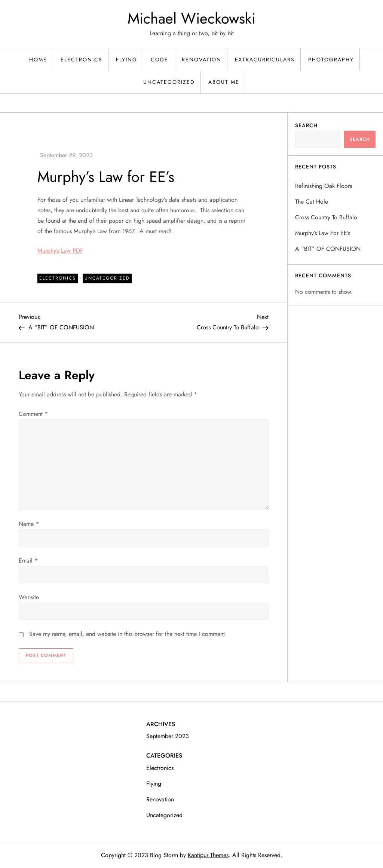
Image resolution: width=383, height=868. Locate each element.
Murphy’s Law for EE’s (323, 233)
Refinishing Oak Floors (324, 186)
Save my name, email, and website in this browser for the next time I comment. (128, 634)
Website (29, 597)
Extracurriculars (265, 60)
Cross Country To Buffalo (326, 217)
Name (29, 524)
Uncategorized (169, 82)
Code (160, 60)
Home (38, 60)
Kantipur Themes (208, 855)
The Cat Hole (312, 202)
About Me (224, 82)
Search (306, 125)
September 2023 (168, 736)
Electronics (82, 60)
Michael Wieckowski (191, 18)
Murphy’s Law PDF (60, 251)
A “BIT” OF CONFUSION (328, 249)
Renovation (202, 60)
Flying (127, 60)
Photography (331, 60)
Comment (33, 414)
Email (28, 561)
